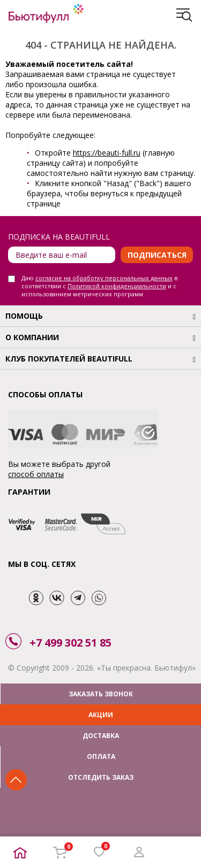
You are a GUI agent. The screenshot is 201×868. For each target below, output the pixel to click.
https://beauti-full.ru (107, 153)
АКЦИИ (101, 715)
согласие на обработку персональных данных (104, 278)
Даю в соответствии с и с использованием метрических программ (99, 286)
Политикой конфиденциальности (117, 286)
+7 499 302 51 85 (70, 643)
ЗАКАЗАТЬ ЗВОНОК (101, 694)
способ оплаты (36, 474)
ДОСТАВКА (101, 736)
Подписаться (157, 255)
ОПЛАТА (101, 756)
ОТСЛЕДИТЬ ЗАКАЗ (101, 777)
